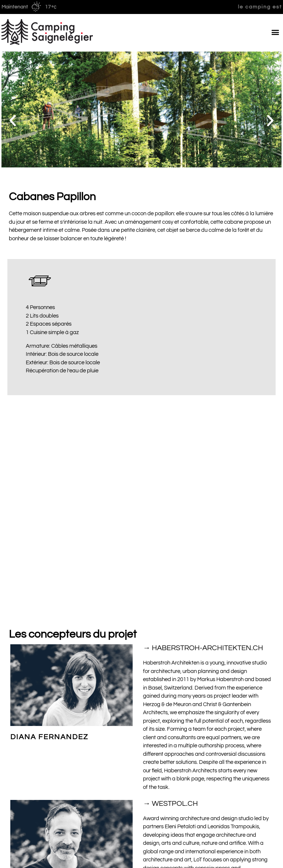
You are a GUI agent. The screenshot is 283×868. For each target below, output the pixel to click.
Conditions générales (27, 858)
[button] (275, 32)
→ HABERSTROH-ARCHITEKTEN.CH (203, 471)
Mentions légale (263, 858)
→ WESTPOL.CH (170, 626)
